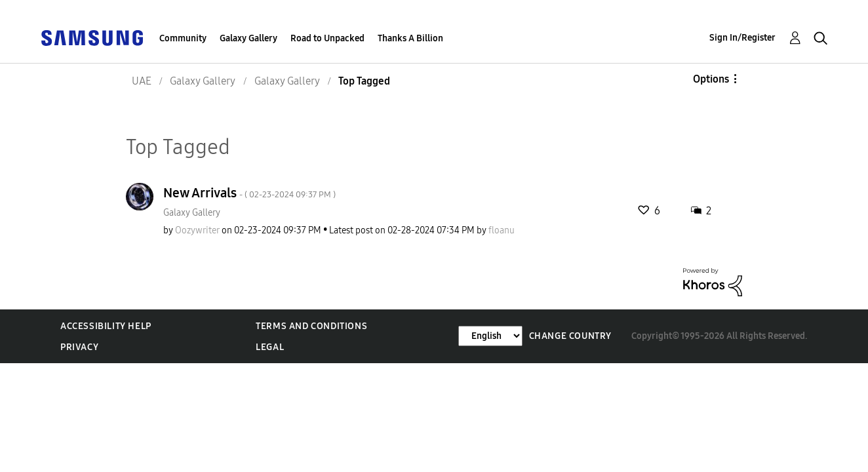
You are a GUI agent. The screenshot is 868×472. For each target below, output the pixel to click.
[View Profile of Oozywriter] (197, 230)
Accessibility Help (106, 326)
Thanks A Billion (410, 38)
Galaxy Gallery (248, 38)
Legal (270, 347)
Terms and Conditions (311, 326)
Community (183, 38)
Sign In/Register (742, 38)
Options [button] (711, 79)
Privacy (79, 347)
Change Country (570, 336)
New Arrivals (249, 193)
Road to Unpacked (327, 38)
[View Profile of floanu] (502, 230)
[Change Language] (490, 336)
